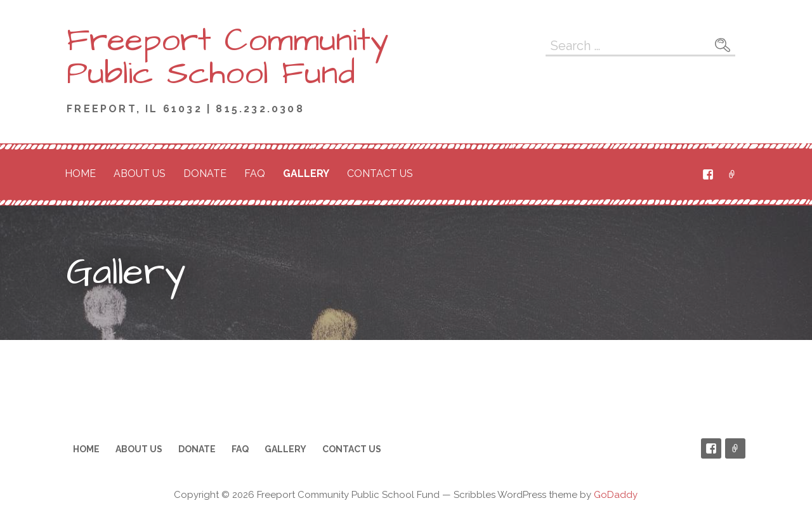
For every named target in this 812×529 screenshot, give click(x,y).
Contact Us (380, 173)
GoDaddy (616, 495)
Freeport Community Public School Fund (228, 57)
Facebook (708, 174)
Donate (205, 173)
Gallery (306, 173)
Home (80, 173)
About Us (140, 173)
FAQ (255, 173)
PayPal (732, 174)
